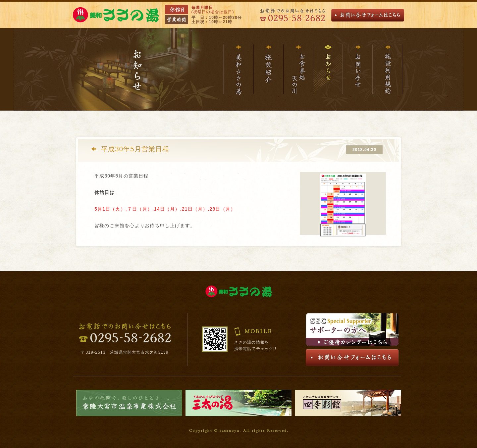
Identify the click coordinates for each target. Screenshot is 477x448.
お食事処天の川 (298, 69)
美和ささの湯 (238, 69)
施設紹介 (268, 69)
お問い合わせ (357, 69)
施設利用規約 (388, 69)
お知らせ (328, 69)
